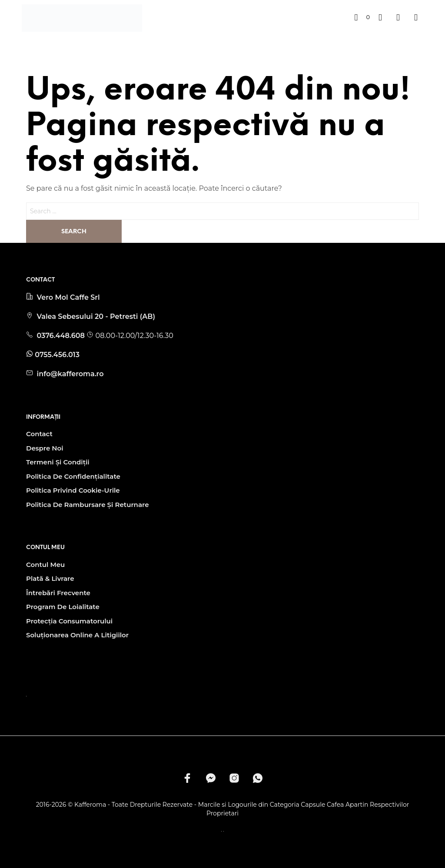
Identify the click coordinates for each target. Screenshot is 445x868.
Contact (39, 434)
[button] (362, 17)
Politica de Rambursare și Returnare (87, 505)
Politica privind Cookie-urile (73, 490)
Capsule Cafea (322, 805)
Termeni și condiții (58, 462)
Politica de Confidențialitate (73, 476)
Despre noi (45, 448)
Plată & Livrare (50, 578)
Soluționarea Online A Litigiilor (77, 635)
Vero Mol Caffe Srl (68, 297)
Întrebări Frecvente (58, 593)
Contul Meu (45, 565)
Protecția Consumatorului (69, 621)
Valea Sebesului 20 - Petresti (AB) (96, 316)
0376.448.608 (61, 336)
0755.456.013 (57, 355)
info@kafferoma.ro (69, 374)
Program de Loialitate (63, 607)
